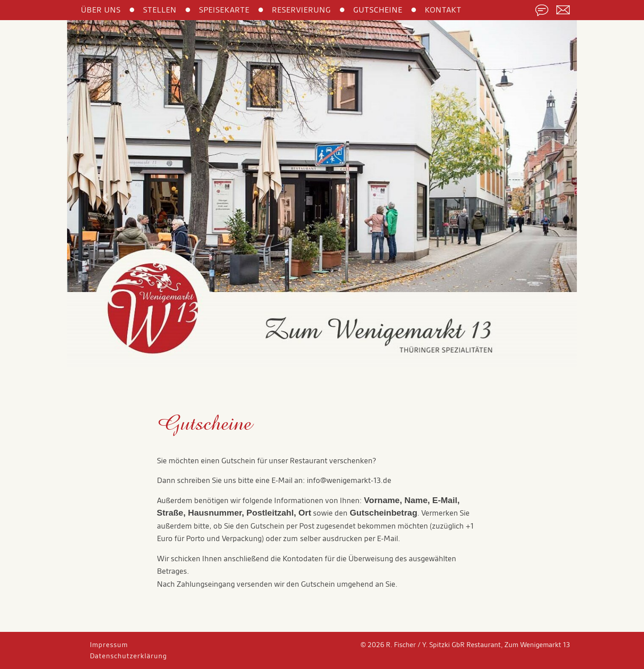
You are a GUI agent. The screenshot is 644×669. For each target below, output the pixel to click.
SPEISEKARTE (224, 10)
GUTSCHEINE (378, 10)
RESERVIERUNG (301, 10)
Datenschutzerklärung (128, 656)
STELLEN (160, 10)
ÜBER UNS (101, 10)
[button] (105, 197)
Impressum (109, 645)
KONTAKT (443, 10)
